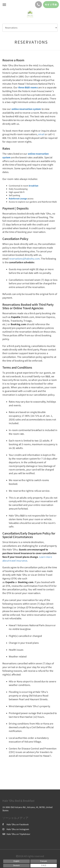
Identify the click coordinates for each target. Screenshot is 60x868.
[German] (16, 866)
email (41, 134)
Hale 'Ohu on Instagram (16, 829)
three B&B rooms (28, 87)
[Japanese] (44, 866)
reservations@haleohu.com (24, 259)
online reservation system (26, 109)
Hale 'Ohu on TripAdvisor (16, 834)
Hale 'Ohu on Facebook (16, 824)
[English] (16, 861)
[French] (44, 861)
